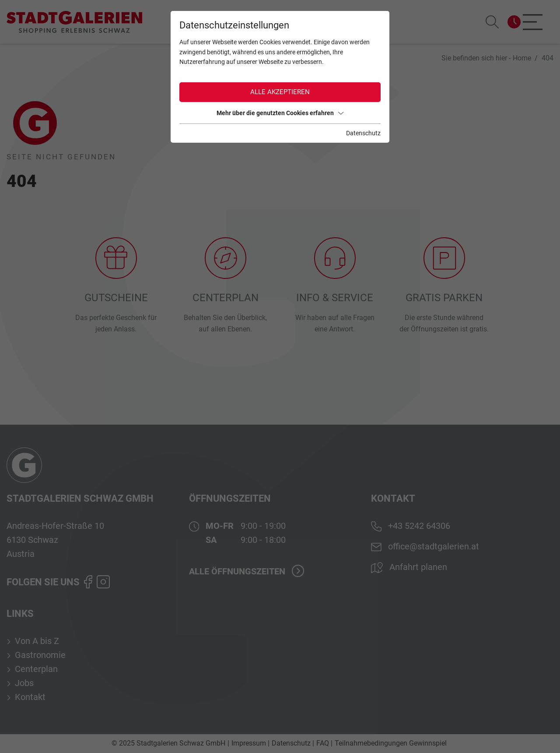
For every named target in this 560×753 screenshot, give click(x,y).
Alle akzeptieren (280, 92)
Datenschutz (363, 133)
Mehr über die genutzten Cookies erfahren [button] (280, 113)
